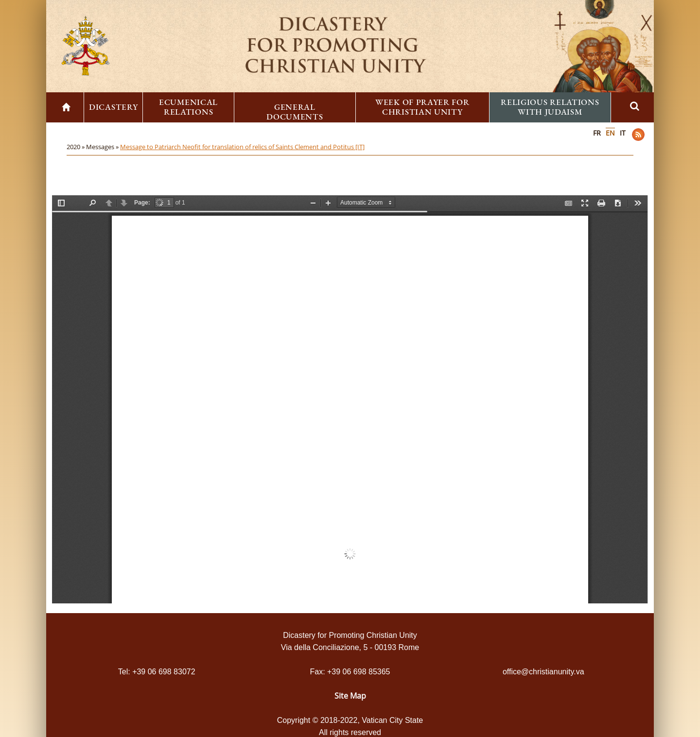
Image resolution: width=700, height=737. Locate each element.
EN (610, 133)
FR (597, 133)
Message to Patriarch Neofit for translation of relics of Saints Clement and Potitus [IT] (242, 147)
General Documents (295, 112)
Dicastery (113, 107)
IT (623, 133)
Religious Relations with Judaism (550, 107)
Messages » (103, 147)
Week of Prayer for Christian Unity (422, 107)
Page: (142, 203)
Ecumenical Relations (188, 107)
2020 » (76, 147)
